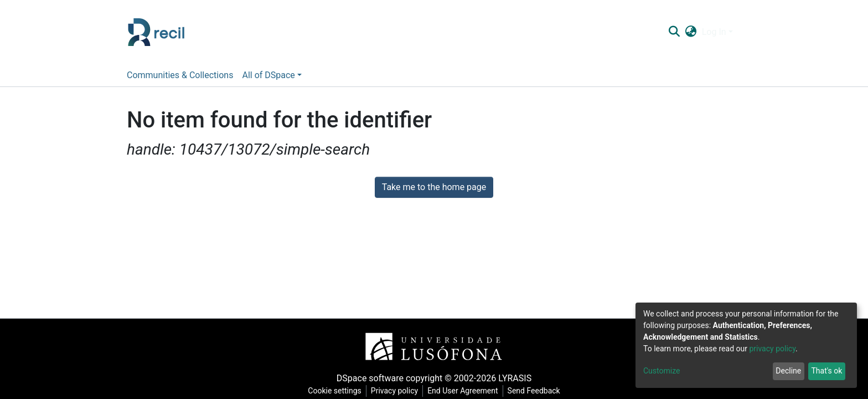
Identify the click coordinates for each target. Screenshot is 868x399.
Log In (714, 32)
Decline (788, 371)
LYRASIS (515, 378)
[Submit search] (674, 32)
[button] (691, 32)
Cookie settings (335, 391)
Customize (662, 371)
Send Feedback (534, 391)
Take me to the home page (434, 187)
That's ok (826, 371)
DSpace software (370, 378)
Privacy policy (394, 391)
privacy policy (772, 349)
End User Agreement (463, 391)
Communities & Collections (180, 75)
